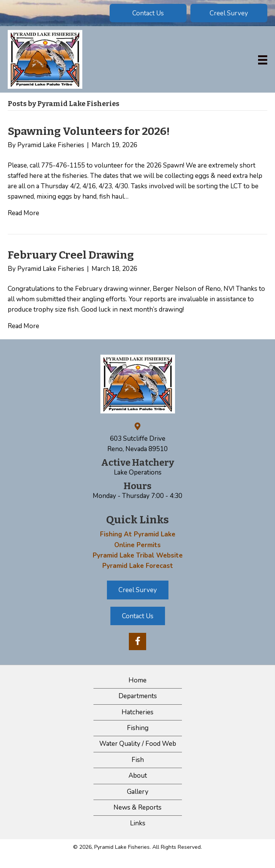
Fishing (138, 728)
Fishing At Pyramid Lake (138, 534)
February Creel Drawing (71, 255)
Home (137, 680)
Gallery (138, 792)
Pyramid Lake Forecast (138, 566)
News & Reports (137, 807)
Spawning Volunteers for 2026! (89, 131)
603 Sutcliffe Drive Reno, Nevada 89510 (137, 444)
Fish (138, 760)
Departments (138, 696)
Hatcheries (137, 712)
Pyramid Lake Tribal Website (138, 555)
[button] (148, 13)
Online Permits (137, 545)
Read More (23, 213)
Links (138, 823)
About (138, 776)
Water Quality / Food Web (138, 744)
